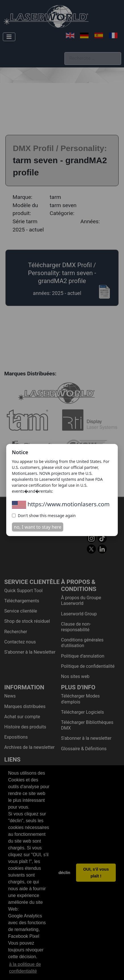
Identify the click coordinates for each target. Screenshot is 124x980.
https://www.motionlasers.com (61, 504)
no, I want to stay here (38, 527)
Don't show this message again (44, 515)
